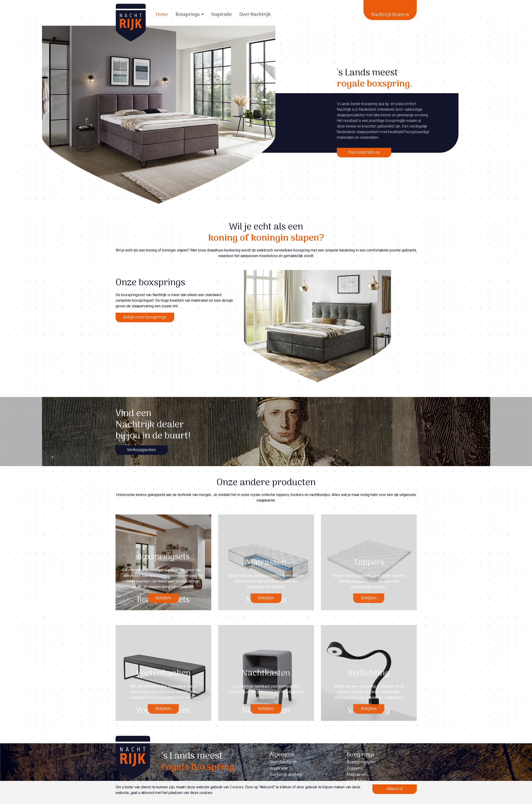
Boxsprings (188, 15)
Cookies (237, 787)
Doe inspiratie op (364, 153)
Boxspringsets (360, 762)
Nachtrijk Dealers (390, 15)
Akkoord (395, 789)
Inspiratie (222, 15)
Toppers (355, 769)
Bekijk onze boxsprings (145, 317)
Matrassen (357, 775)
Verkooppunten (141, 450)
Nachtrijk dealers (286, 775)
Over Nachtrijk (255, 15)
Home (162, 15)
